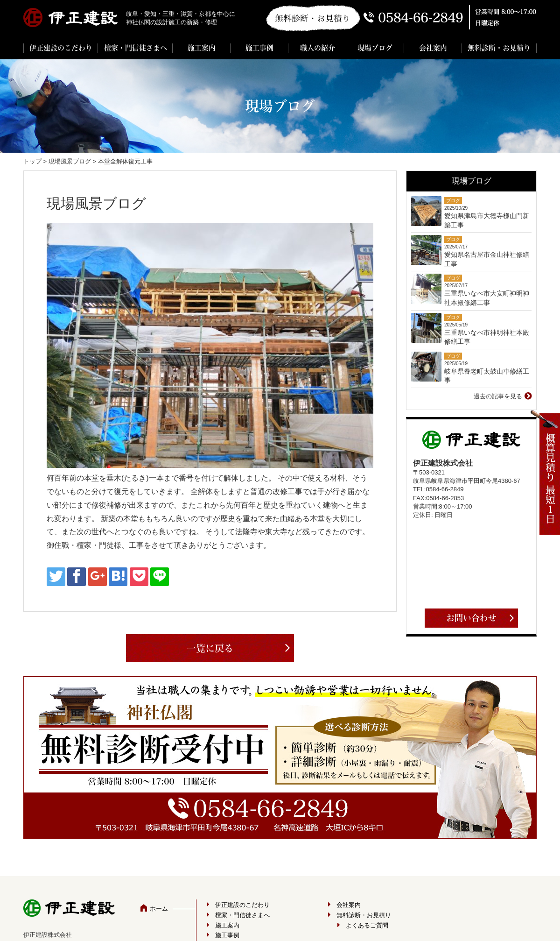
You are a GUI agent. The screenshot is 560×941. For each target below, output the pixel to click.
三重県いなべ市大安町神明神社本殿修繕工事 (487, 298)
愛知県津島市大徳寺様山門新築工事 (487, 220)
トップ (32, 161)
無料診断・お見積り (499, 48)
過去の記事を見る (498, 396)
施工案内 (202, 48)
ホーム (159, 909)
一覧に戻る (210, 648)
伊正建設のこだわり (61, 48)
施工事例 (259, 48)
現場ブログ (375, 48)
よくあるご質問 (367, 925)
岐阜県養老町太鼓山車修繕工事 (487, 376)
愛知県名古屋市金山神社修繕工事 (487, 259)
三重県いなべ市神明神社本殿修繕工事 (487, 337)
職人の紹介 (318, 48)
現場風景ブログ (70, 161)
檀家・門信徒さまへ (136, 48)
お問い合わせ (471, 618)
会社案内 (433, 48)
